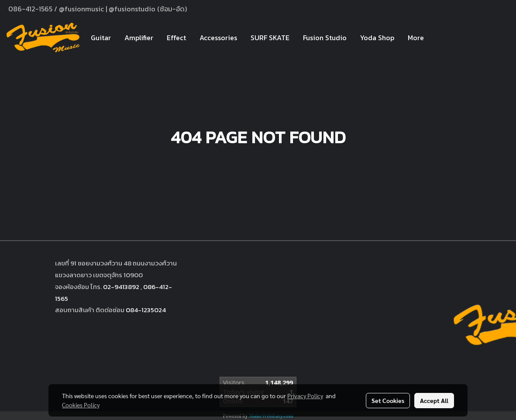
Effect (176, 38)
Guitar (101, 38)
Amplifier (139, 38)
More (416, 38)
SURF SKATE (270, 38)
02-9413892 (121, 287)
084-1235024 (146, 310)
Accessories (218, 38)
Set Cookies (388, 400)
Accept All (434, 400)
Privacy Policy (305, 396)
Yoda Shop (377, 38)
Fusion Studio (325, 38)
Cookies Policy (81, 405)
